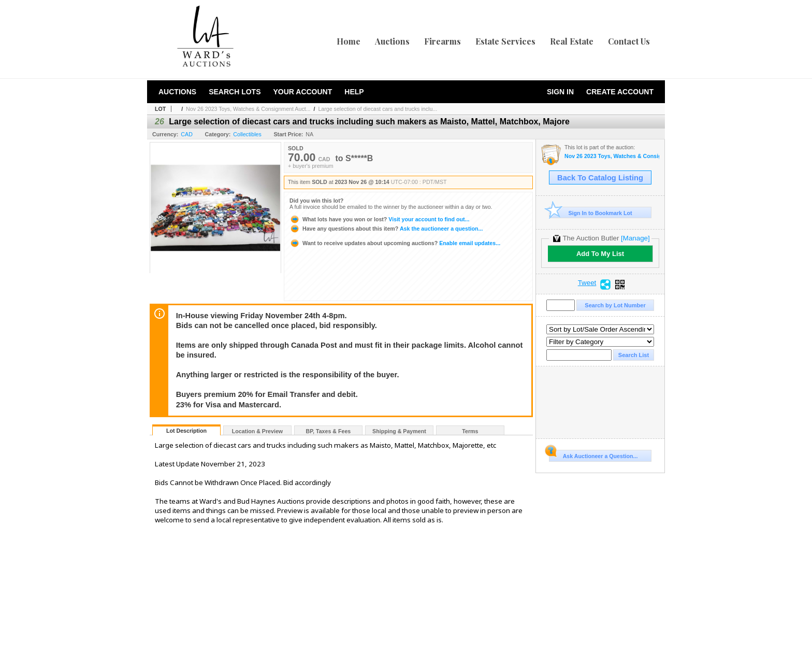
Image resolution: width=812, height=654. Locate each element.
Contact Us (629, 41)
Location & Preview (257, 431)
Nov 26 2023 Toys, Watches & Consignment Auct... (248, 109)
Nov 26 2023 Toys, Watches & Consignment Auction (612, 156)
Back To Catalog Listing (600, 178)
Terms (470, 431)
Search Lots (235, 92)
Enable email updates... (395, 243)
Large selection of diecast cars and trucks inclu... (378, 109)
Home (349, 41)
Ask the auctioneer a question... (386, 229)
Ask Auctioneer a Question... (593, 454)
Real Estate (572, 41)
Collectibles (247, 134)
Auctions (392, 41)
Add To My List (600, 254)
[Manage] (635, 238)
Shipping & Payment (399, 431)
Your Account (302, 92)
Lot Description (186, 431)
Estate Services (505, 41)
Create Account (620, 92)
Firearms (443, 41)
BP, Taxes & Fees (329, 431)
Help (354, 92)
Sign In (560, 92)
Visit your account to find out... (379, 219)
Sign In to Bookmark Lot (591, 213)
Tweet (587, 283)
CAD (187, 134)
